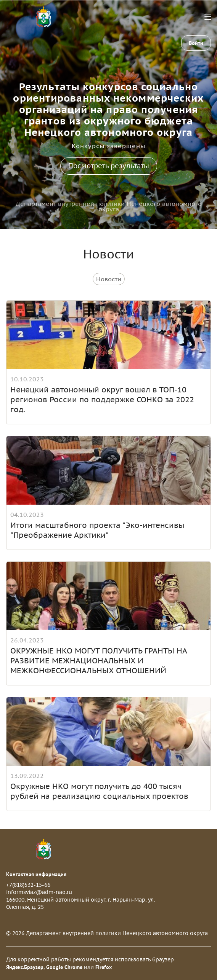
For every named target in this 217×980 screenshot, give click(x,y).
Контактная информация (36, 874)
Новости (109, 279)
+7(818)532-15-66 (28, 885)
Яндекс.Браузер (25, 967)
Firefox (104, 967)
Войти (196, 43)
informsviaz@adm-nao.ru (39, 892)
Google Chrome (64, 967)
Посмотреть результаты (109, 166)
